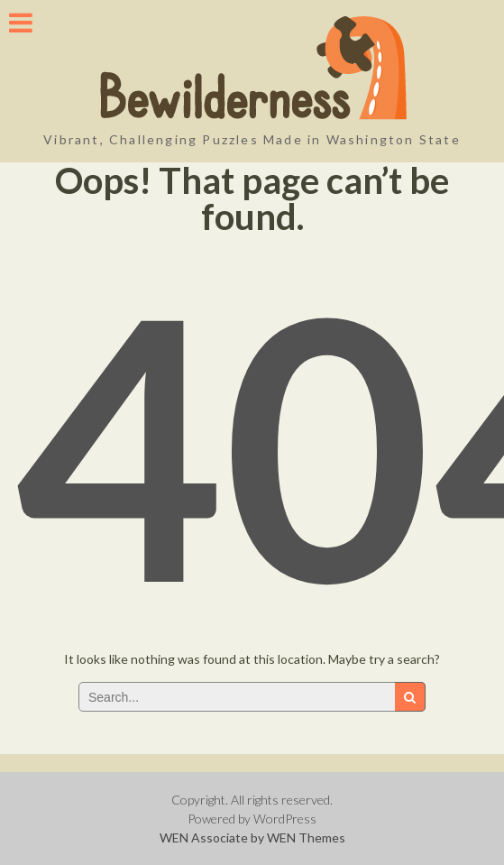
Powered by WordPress (252, 819)
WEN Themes (306, 837)
